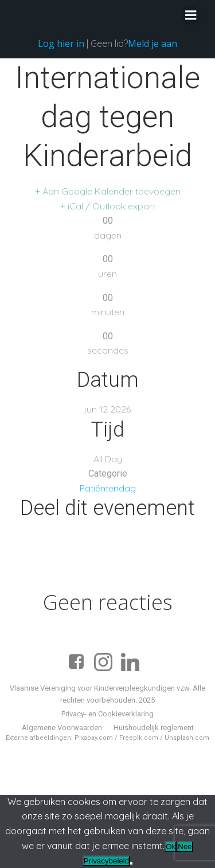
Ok (171, 847)
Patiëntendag (108, 488)
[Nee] (131, 863)
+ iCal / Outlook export (108, 206)
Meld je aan (153, 43)
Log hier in (61, 43)
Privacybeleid (106, 861)
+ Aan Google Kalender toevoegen (108, 191)
